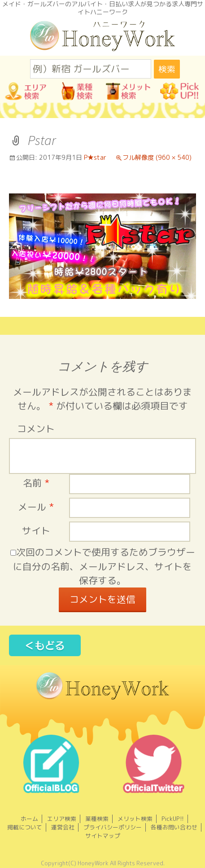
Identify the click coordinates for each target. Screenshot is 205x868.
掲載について (25, 827)
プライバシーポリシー (113, 827)
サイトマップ (103, 836)
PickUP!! (173, 819)
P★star (95, 157)
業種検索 (97, 819)
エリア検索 (62, 819)
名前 (36, 483)
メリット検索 (135, 819)
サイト (36, 531)
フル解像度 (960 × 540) (157, 157)
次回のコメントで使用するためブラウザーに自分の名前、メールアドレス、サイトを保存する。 (104, 566)
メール (36, 507)
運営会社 (63, 827)
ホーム (29, 819)
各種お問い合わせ (174, 827)
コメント (36, 429)
